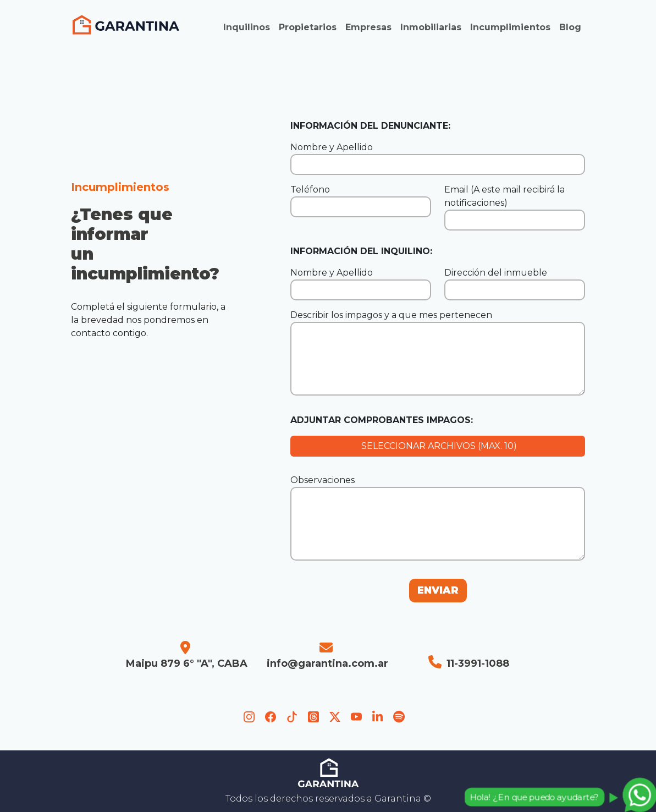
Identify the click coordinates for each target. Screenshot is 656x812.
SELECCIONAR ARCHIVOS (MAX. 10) (438, 446)
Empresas (368, 27)
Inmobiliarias (431, 27)
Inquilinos (247, 27)
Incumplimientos (510, 27)
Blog (570, 27)
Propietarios (308, 27)
